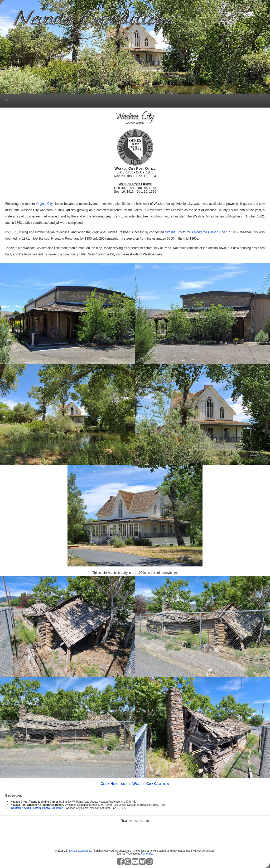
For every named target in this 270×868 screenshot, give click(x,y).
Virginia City (44, 204)
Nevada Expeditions (79, 851)
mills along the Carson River (207, 232)
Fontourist (147, 854)
